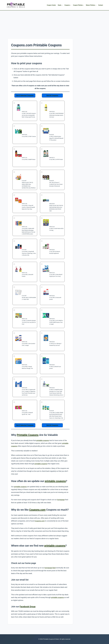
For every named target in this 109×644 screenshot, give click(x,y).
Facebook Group (28, 607)
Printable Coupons (28, 435)
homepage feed (50, 568)
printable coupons (43, 440)
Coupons (67, 5)
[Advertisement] (54, 23)
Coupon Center (51, 5)
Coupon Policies (78, 5)
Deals (60, 5)
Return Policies (90, 5)
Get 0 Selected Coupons (25, 95)
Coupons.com (37, 510)
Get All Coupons (52, 95)
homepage (61, 500)
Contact (101, 5)
